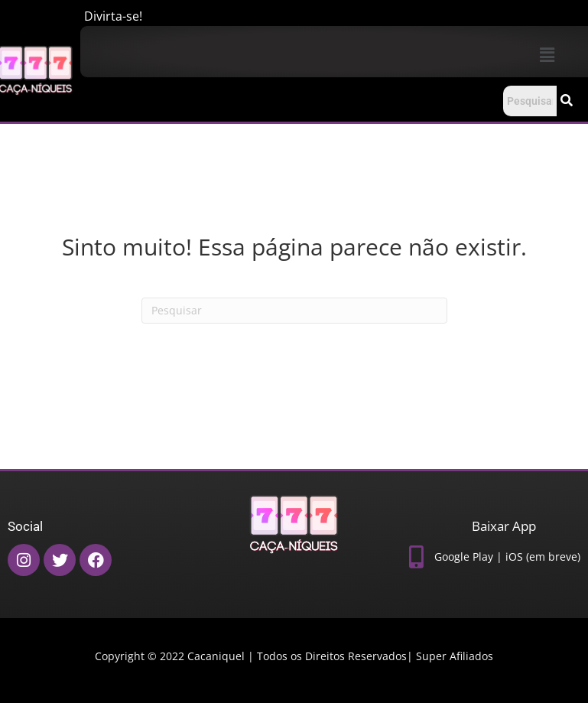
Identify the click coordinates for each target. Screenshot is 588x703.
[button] (547, 54)
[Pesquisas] (294, 311)
